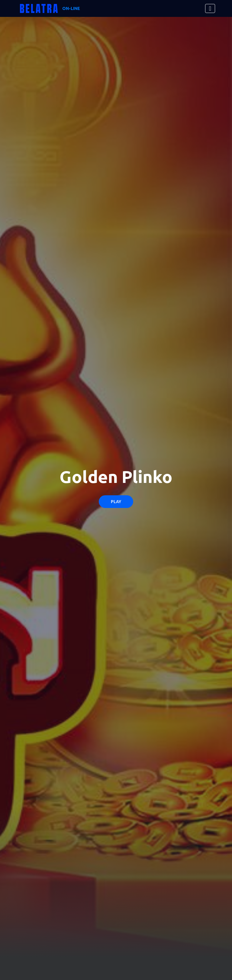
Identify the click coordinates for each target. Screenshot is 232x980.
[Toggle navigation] (210, 8)
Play (116, 502)
